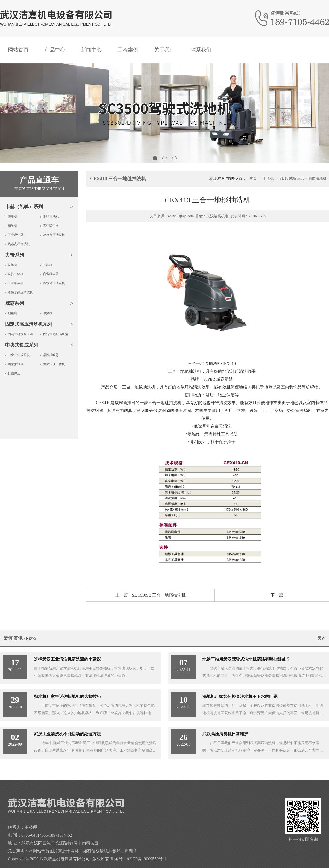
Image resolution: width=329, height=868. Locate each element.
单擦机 (48, 313)
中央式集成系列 (22, 345)
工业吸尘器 (16, 235)
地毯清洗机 (51, 217)
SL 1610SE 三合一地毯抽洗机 (303, 179)
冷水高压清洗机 (54, 235)
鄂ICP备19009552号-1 (146, 859)
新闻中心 (91, 50)
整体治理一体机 (54, 364)
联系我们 (201, 50)
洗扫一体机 (16, 274)
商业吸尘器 (51, 274)
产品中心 (55, 50)
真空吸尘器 (51, 226)
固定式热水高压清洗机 (58, 334)
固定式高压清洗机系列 (29, 324)
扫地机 (13, 226)
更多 (321, 638)
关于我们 (164, 50)
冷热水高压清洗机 (20, 292)
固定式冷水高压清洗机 (23, 334)
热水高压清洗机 (19, 244)
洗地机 (13, 217)
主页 (253, 179)
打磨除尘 (14, 373)
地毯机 (13, 313)
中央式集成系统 (19, 355)
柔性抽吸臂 (51, 355)
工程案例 (128, 50)
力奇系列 (15, 255)
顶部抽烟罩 (16, 364)
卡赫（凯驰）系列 (24, 207)
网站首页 (18, 50)
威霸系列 (15, 303)
